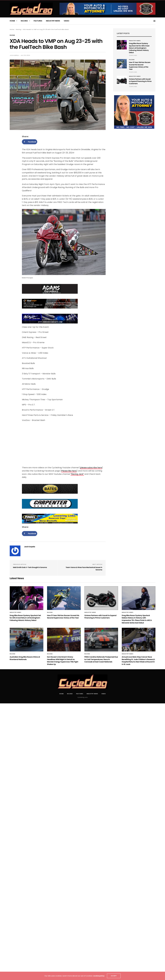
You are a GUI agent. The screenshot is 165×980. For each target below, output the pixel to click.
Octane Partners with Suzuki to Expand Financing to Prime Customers (140, 81)
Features (38, 21)
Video (66, 21)
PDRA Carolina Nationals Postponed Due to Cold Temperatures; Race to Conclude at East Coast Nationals (101, 659)
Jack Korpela (14, 55)
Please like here (69, 471)
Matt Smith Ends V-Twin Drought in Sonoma (30, 567)
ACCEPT (114, 976)
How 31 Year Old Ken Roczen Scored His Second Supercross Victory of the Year (140, 66)
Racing (24, 21)
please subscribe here (91, 468)
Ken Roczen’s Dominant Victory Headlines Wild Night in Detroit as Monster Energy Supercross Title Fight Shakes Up (63, 661)
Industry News (53, 21)
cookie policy (99, 976)
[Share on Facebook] (30, 142)
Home (12, 21)
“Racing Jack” (77, 474)
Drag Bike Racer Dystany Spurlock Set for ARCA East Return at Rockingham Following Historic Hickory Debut (139, 48)
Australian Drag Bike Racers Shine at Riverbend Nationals (25, 658)
